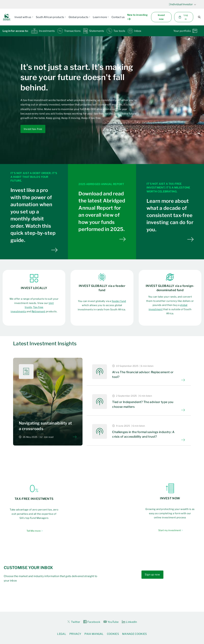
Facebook (92, 622)
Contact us (118, 17)
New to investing (137, 17)
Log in (183, 17)
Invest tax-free (33, 129)
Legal (62, 634)
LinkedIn (129, 622)
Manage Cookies (134, 634)
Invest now (161, 17)
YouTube (111, 622)
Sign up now (152, 575)
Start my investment (170, 530)
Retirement (38, 312)
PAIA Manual (94, 634)
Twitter (74, 622)
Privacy (75, 634)
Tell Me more (34, 531)
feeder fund (119, 301)
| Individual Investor (183, 4)
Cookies (113, 634)
